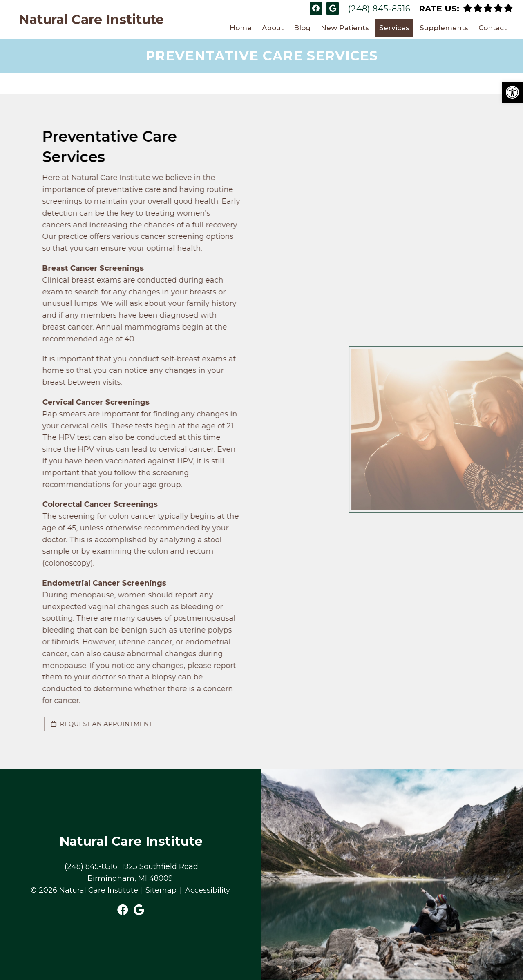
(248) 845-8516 (379, 9)
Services (394, 28)
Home (241, 28)
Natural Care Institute (91, 20)
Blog (302, 28)
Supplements (444, 28)
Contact (493, 28)
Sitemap (161, 890)
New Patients (345, 28)
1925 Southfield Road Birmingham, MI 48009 (143, 872)
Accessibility (208, 890)
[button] (512, 92)
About (273, 28)
